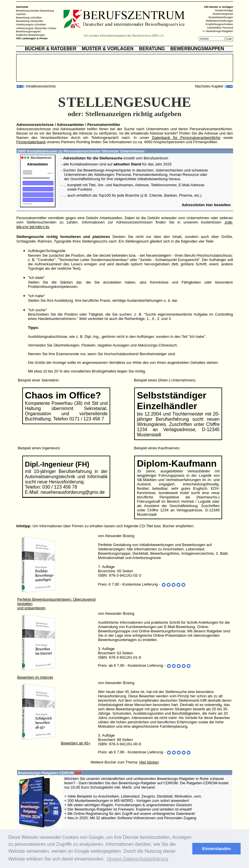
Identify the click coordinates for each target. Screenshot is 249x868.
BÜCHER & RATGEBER (50, 49)
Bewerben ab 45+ (76, 743)
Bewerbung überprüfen (30, 21)
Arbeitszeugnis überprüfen (32, 28)
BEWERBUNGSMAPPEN (197, 49)
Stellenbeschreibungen (219, 21)
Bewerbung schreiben (29, 18)
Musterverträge (224, 10)
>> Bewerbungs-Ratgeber (218, 31)
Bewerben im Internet (35, 677)
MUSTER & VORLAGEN (108, 49)
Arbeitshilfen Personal (220, 28)
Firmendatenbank (31, 142)
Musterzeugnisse (223, 14)
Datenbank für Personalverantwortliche (186, 138)
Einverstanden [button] (216, 849)
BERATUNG (152, 49)
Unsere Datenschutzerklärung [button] (138, 859)
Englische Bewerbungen (31, 35)
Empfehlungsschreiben (219, 24)
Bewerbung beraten (28, 11)
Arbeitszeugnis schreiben (31, 25)
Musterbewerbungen (221, 17)
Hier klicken (149, 762)
